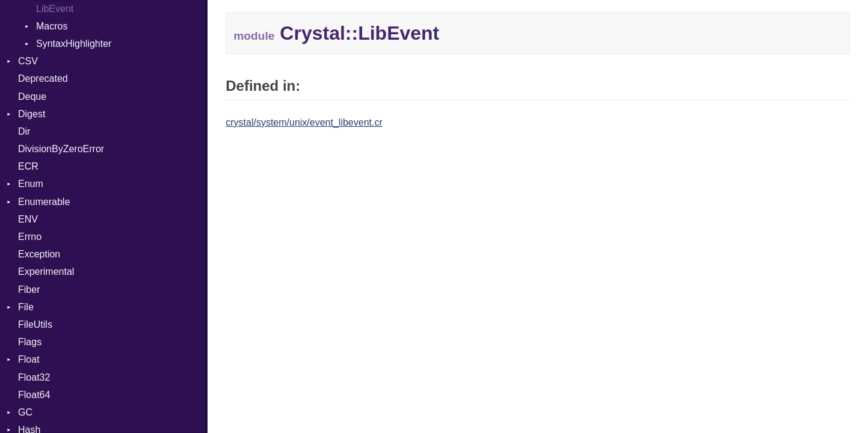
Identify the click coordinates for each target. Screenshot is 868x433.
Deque (32, 97)
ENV (28, 219)
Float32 (34, 377)
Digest (32, 114)
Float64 (34, 395)
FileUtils (35, 324)
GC (25, 412)
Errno (30, 237)
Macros (52, 26)
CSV (28, 61)
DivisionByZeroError (61, 149)
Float (29, 359)
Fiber (29, 290)
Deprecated (43, 78)
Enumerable (44, 202)
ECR (28, 166)
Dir (24, 131)
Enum (31, 184)
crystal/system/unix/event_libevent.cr (304, 122)
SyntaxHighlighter (74, 44)
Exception (39, 254)
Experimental (46, 272)
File (26, 307)
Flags (30, 342)
